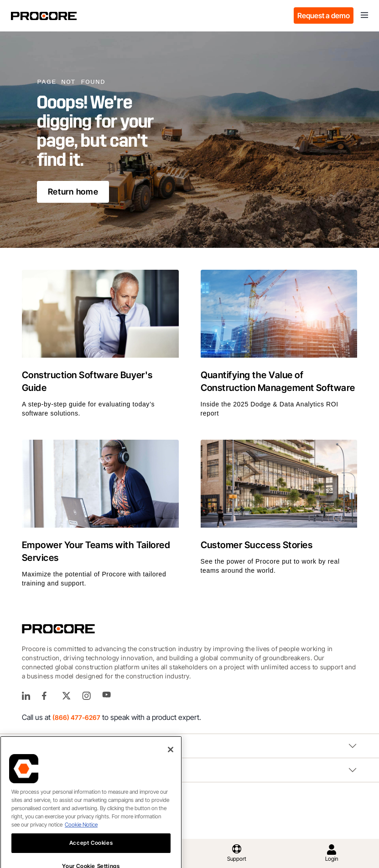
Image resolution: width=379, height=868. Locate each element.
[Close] (171, 765)
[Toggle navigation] (364, 15)
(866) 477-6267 (76, 717)
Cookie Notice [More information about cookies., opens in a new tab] (81, 840)
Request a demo (324, 15)
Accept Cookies (91, 858)
